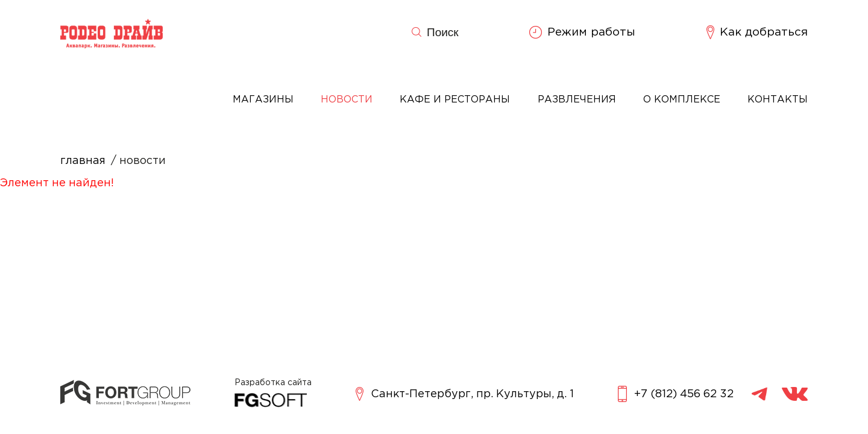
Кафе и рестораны (455, 100)
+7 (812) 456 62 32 (676, 394)
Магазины (263, 100)
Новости (347, 100)
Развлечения (577, 100)
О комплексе (682, 100)
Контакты (778, 100)
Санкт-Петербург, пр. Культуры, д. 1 (465, 394)
